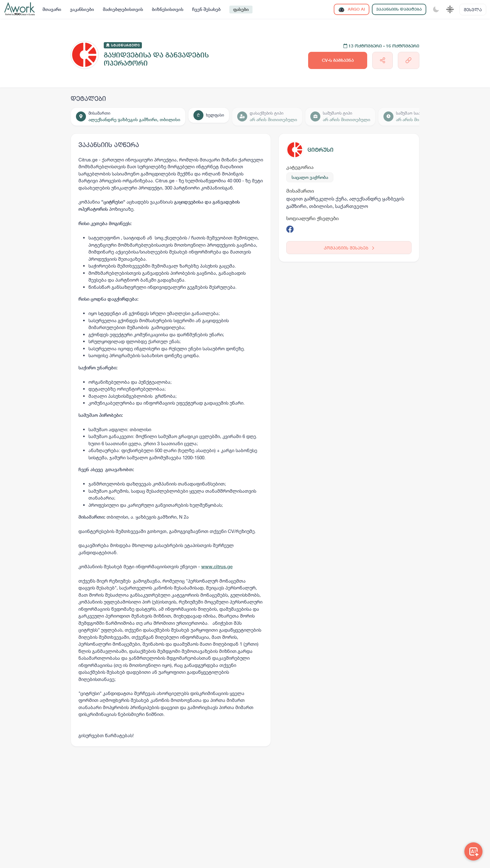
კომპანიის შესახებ (349, 248)
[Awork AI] (473, 851)
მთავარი (52, 9)
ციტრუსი (320, 150)
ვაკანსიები (82, 9)
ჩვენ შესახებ (206, 9)
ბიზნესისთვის (168, 9)
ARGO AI (352, 10)
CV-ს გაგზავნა (338, 60)
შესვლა (473, 10)
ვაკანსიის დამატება (399, 9)
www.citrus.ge (217, 567)
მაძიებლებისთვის (123, 9)
